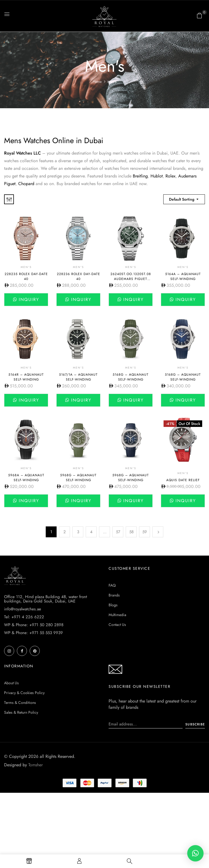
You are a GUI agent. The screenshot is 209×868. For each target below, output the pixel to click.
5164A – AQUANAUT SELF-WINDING (183, 276)
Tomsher (36, 765)
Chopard (27, 184)
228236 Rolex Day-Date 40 (79, 276)
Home (97, 82)
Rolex (170, 176)
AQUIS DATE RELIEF (183, 480)
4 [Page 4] (91, 532)
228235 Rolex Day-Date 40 (26, 276)
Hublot (157, 176)
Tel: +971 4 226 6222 (24, 617)
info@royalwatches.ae (23, 609)
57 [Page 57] (118, 532)
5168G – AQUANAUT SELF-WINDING (131, 377)
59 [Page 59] (145, 532)
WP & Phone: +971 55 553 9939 (33, 633)
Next (158, 532)
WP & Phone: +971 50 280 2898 (34, 625)
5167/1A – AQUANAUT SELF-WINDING (78, 377)
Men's (26, 267)
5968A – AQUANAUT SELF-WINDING (26, 478)
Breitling (140, 176)
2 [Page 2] (65, 532)
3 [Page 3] (78, 532)
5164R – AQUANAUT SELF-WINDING (26, 377)
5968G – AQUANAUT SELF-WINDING (78, 478)
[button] (199, 16)
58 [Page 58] (131, 532)
